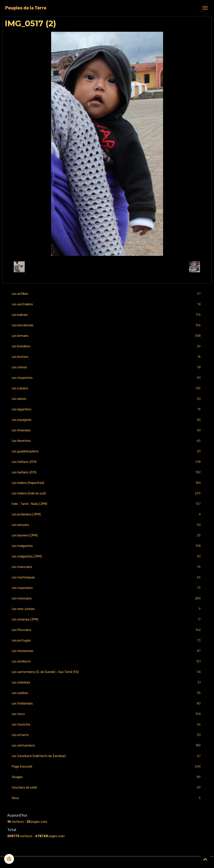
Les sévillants (107, 662)
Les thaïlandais (107, 704)
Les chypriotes (107, 378)
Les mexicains (107, 598)
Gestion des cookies (107, 862)
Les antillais (107, 294)
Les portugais (107, 640)
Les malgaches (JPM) (107, 556)
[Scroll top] (205, 859)
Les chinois (107, 367)
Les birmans (107, 336)
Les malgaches (107, 546)
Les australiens (107, 304)
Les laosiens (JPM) (107, 535)
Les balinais (107, 315)
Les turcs (107, 714)
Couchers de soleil (107, 788)
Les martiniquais (107, 577)
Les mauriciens (107, 588)
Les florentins (107, 441)
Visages (107, 777)
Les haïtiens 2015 (107, 472)
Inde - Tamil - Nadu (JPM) (107, 504)
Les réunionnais (107, 651)
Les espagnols (107, 420)
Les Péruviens (107, 630)
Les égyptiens (107, 409)
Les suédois (107, 693)
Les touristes (107, 725)
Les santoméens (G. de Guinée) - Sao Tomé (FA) (107, 672)
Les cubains (107, 388)
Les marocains (107, 567)
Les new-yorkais (107, 609)
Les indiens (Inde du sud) (107, 493)
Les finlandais (107, 430)
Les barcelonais (107, 325)
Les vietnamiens (107, 746)
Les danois (107, 399)
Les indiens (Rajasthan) (107, 483)
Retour (107, 267)
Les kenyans (107, 525)
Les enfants (107, 735)
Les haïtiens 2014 (107, 462)
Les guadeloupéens (107, 451)
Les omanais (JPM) (107, 619)
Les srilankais (107, 683)
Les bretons (107, 357)
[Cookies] (9, 859)
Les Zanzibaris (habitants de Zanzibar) (107, 756)
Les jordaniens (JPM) (107, 514)
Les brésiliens (107, 346)
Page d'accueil (107, 767)
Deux (107, 798)
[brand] (26, 8)
